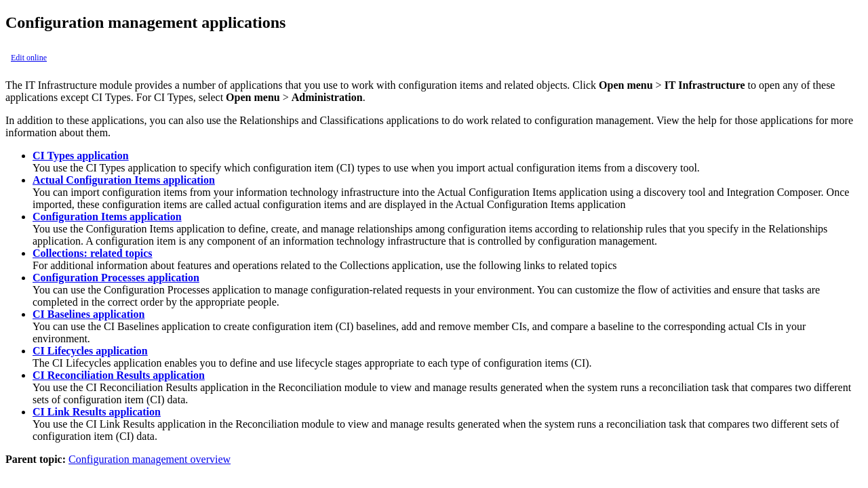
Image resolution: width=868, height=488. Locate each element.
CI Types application (81, 156)
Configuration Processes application (116, 278)
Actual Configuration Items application (124, 180)
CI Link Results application (97, 412)
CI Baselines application (88, 314)
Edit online (29, 58)
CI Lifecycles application (90, 351)
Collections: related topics (93, 253)
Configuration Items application (107, 217)
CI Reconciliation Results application (119, 375)
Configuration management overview (150, 459)
